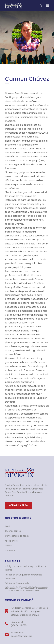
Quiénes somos (12, 492)
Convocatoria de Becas (15, 497)
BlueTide (27, 632)
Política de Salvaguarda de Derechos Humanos (26, 532)
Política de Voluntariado (16, 537)
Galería (8, 507)
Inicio (7, 487)
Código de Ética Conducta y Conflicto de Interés (26, 527)
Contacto (9, 512)
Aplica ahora (11, 502)
